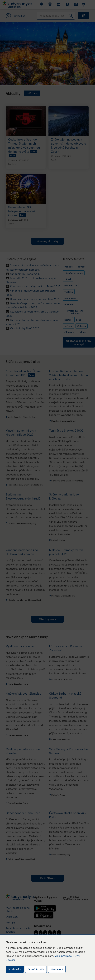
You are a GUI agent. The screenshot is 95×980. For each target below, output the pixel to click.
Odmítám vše (36, 969)
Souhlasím (15, 969)
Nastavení (57, 969)
